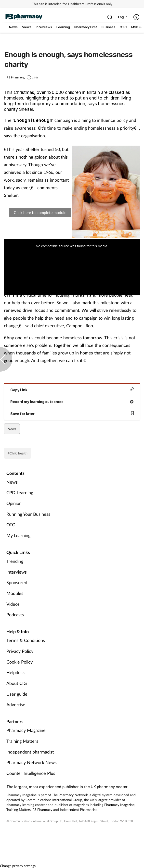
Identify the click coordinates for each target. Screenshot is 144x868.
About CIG (17, 683)
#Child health (18, 453)
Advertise (16, 704)
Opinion (14, 503)
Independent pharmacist (30, 752)
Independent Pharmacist (78, 810)
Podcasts (15, 615)
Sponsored (17, 582)
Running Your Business (28, 514)
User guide (17, 694)
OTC (11, 525)
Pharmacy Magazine (26, 730)
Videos (13, 604)
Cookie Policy (20, 662)
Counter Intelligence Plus (31, 773)
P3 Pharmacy (42, 810)
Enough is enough (33, 120)
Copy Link (72, 390)
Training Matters (22, 741)
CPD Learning (20, 492)
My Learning (18, 535)
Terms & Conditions (26, 640)
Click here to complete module (40, 212)
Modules (15, 593)
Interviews (17, 572)
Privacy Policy (20, 651)
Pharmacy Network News (32, 762)
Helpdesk (16, 672)
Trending (15, 561)
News (12, 429)
